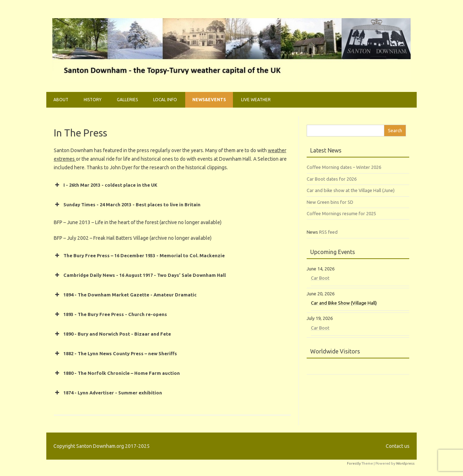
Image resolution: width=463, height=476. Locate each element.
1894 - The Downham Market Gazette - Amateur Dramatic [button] (125, 295)
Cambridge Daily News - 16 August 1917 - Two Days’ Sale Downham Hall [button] (140, 275)
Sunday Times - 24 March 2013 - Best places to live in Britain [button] (127, 205)
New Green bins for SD (330, 202)
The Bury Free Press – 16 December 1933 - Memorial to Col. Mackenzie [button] (139, 255)
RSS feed (328, 232)
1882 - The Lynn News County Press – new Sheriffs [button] (115, 353)
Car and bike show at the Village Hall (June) (351, 190)
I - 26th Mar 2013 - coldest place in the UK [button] (106, 185)
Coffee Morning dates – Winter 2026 (344, 167)
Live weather (256, 100)
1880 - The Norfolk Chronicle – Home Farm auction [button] (117, 373)
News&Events (209, 100)
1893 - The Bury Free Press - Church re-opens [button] (110, 314)
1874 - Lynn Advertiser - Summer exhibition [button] (108, 393)
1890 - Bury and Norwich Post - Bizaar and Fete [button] (112, 334)
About (61, 100)
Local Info (165, 100)
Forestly (354, 463)
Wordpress (405, 463)
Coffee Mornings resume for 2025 (341, 213)
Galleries (127, 100)
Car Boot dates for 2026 (332, 179)
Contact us (398, 446)
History (93, 100)
